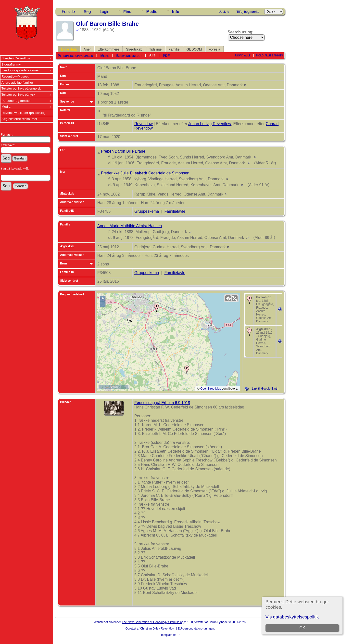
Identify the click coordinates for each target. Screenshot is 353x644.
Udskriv (224, 12)
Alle (152, 55)
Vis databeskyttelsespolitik (292, 617)
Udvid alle (243, 55)
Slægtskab (134, 49)
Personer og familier (16, 101)
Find (127, 12)
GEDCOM (194, 49)
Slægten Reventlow (16, 58)
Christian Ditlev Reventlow (157, 629)
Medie (152, 12)
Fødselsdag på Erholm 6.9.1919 (162, 403)
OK (302, 628)
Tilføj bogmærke (248, 12)
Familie (174, 49)
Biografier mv (11, 64)
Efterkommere (108, 49)
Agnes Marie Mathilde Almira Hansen (130, 226)
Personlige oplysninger (75, 56)
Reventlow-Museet (15, 76)
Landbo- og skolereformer (20, 70)
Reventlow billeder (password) (23, 113)
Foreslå (214, 49)
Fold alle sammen (269, 55)
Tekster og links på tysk (18, 95)
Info (176, 12)
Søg (87, 12)
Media (6, 107)
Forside (68, 12)
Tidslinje (156, 49)
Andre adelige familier (17, 83)
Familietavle (175, 211)
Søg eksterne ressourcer (19, 119)
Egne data (69, 49)
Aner (87, 49)
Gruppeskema (147, 211)
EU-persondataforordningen (196, 629)
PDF (166, 56)
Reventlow (144, 124)
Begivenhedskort (129, 56)
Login (105, 12)
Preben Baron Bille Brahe (123, 151)
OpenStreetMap (211, 389)
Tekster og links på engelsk (21, 88)
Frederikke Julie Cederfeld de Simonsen (145, 173)
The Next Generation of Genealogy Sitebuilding (153, 622)
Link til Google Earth (265, 389)
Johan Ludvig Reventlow (210, 124)
